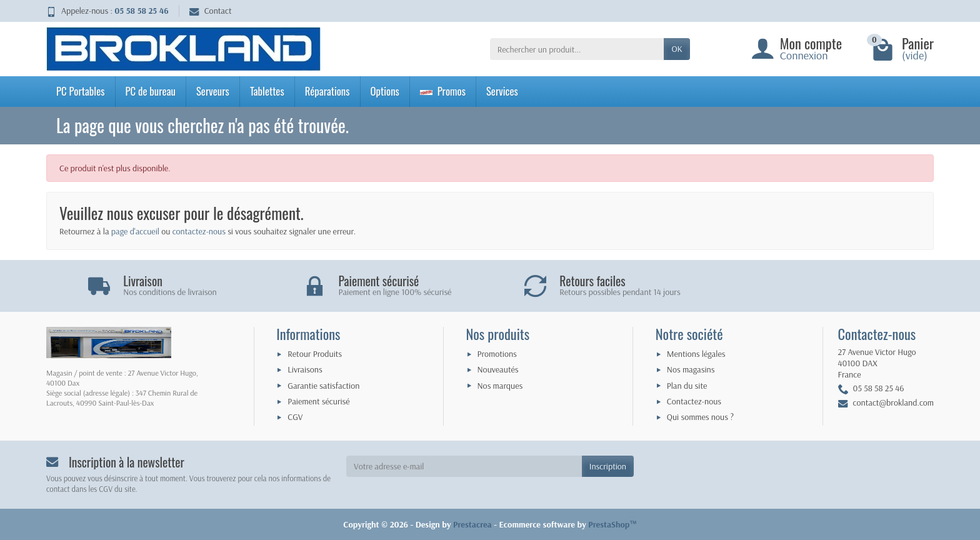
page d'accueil (135, 231)
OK (677, 49)
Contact (211, 11)
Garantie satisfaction (323, 386)
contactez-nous (199, 231)
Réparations (327, 91)
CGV (295, 417)
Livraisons (305, 369)
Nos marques (500, 386)
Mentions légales (696, 354)
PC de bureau (151, 91)
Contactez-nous (694, 401)
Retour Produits (315, 354)
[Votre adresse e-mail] (464, 466)
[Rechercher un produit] (577, 49)
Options (385, 91)
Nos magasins (691, 369)
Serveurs (213, 91)
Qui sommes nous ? (700, 417)
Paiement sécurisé (318, 401)
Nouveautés (498, 369)
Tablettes (267, 91)
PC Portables (81, 91)
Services (502, 91)
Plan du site (687, 386)
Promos (443, 91)
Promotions (497, 354)
